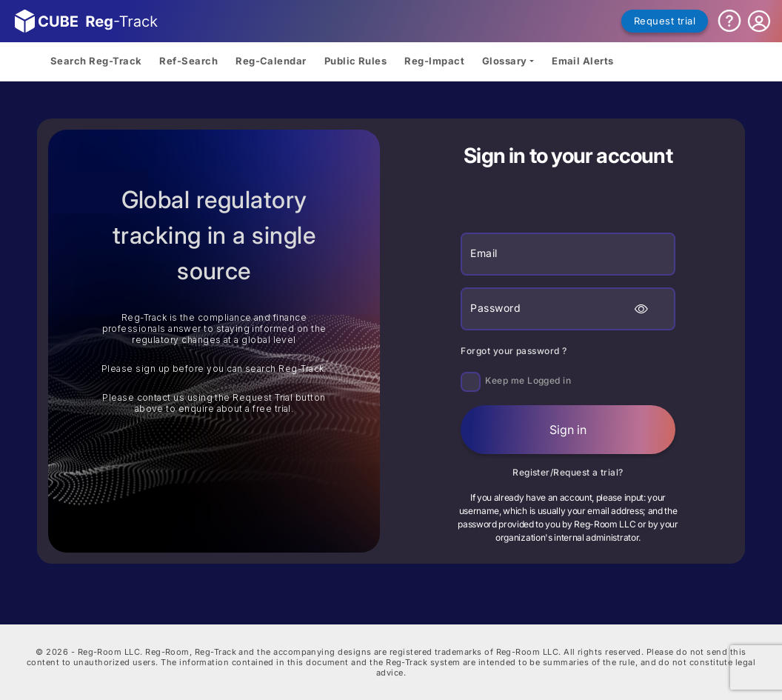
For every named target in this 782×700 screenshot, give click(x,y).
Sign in (568, 430)
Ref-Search (188, 61)
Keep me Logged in (528, 380)
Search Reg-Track (96, 61)
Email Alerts (583, 61)
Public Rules (356, 61)
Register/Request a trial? (568, 472)
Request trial (665, 21)
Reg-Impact (434, 61)
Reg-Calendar (271, 61)
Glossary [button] (505, 61)
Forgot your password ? (514, 351)
